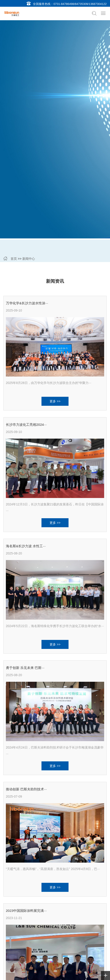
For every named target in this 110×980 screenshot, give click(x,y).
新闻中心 (29, 259)
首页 (14, 259)
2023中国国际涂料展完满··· (26, 911)
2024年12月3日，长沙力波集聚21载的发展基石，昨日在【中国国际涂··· (55, 507)
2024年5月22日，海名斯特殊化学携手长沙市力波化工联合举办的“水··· (55, 626)
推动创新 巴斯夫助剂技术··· (26, 789)
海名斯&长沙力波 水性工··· (26, 546)
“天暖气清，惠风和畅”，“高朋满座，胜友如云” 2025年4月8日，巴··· (53, 869)
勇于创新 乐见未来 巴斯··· (25, 668)
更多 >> (55, 401)
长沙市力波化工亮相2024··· (26, 425)
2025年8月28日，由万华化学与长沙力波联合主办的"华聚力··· (49, 383)
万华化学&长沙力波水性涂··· (27, 303)
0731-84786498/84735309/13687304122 (80, 4)
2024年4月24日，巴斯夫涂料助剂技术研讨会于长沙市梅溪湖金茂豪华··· (55, 751)
